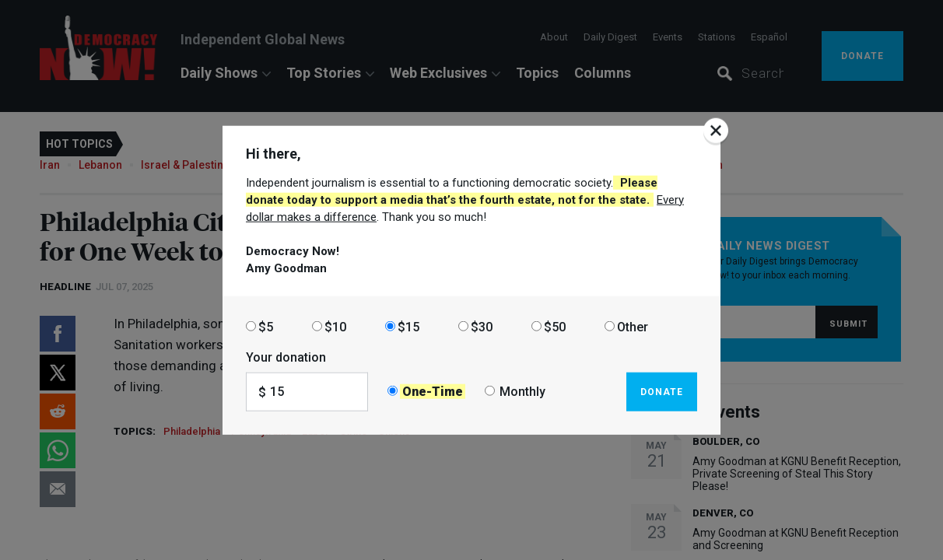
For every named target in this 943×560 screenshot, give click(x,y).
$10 (335, 326)
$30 (482, 326)
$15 (408, 326)
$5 (266, 326)
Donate (662, 391)
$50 (555, 326)
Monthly (522, 392)
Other (633, 326)
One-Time (433, 392)
